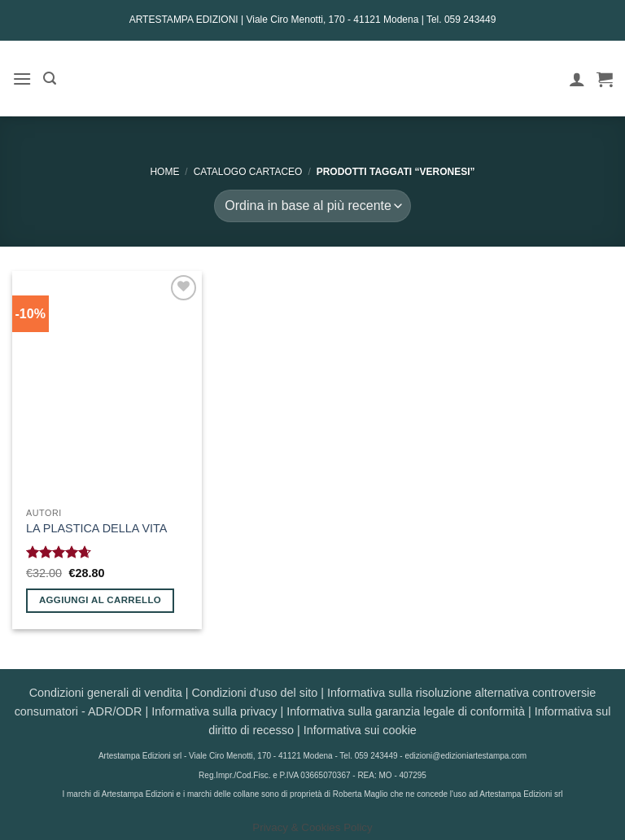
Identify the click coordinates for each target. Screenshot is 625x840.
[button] (22, 79)
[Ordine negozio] (312, 206)
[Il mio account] (577, 79)
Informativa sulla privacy (214, 711)
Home (164, 172)
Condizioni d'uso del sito (254, 693)
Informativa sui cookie (360, 730)
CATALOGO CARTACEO (248, 172)
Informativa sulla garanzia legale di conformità (406, 711)
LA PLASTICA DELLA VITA (96, 528)
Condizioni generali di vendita (106, 693)
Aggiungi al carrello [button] (100, 600)
